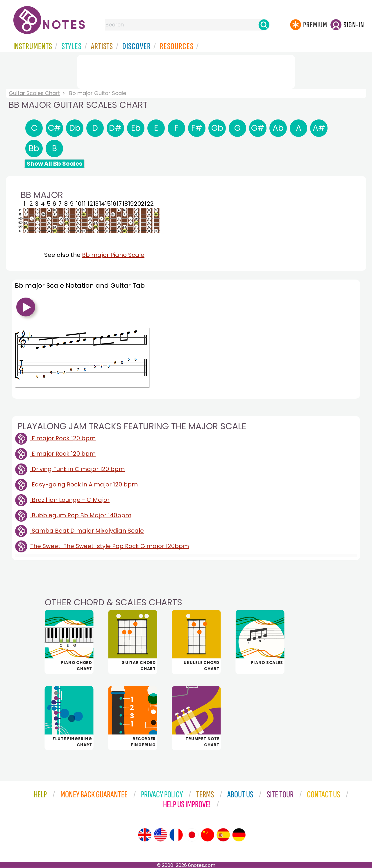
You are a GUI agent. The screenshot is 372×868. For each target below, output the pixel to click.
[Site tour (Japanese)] (192, 835)
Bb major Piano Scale (113, 255)
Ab (278, 128)
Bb (34, 148)
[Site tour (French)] (176, 835)
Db (75, 128)
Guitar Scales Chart (34, 93)
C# (54, 128)
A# (319, 128)
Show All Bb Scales (54, 164)
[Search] (264, 25)
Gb (217, 128)
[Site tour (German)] (239, 835)
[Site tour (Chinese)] (208, 835)
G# (258, 128)
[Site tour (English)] (145, 835)
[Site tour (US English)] (160, 835)
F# (197, 128)
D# (115, 128)
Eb (136, 128)
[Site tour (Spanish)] (223, 835)
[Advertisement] (186, 71)
